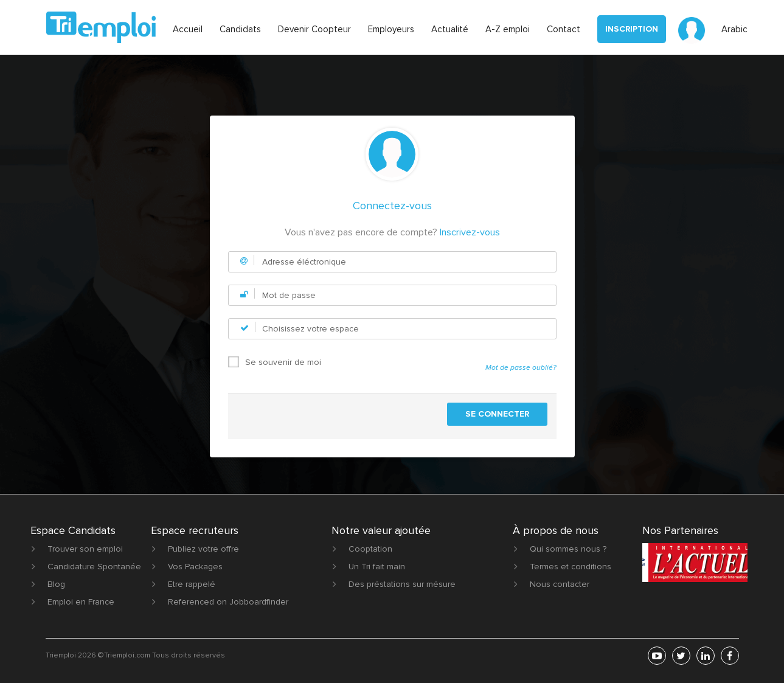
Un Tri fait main (377, 567)
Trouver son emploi (85, 549)
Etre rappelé (192, 584)
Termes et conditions (571, 567)
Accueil (188, 29)
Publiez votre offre (203, 549)
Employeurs (391, 29)
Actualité (450, 29)
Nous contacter (560, 584)
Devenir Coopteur (314, 29)
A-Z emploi (508, 29)
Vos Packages (195, 567)
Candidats (240, 29)
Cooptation (370, 549)
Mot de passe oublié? (521, 368)
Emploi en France (81, 602)
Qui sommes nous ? (568, 549)
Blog (56, 584)
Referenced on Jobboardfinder (228, 602)
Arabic (734, 29)
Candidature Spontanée (94, 567)
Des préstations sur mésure (402, 584)
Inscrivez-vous (470, 232)
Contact (564, 29)
